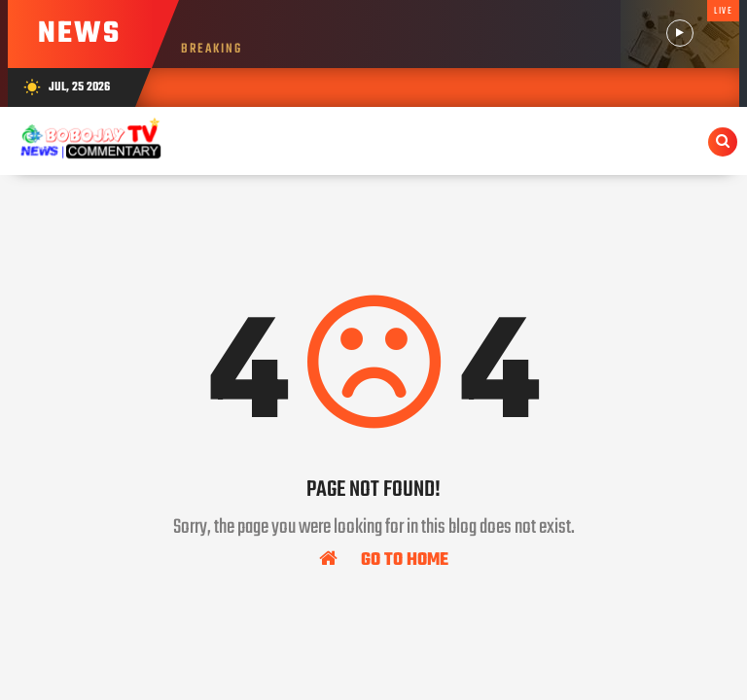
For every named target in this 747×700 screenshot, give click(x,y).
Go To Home (384, 559)
